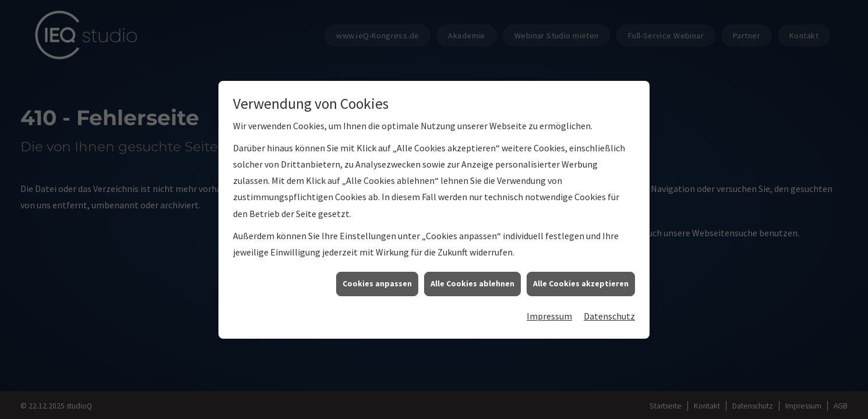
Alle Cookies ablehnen (472, 283)
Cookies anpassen (377, 283)
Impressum (549, 316)
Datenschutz (609, 316)
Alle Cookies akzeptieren (581, 283)
